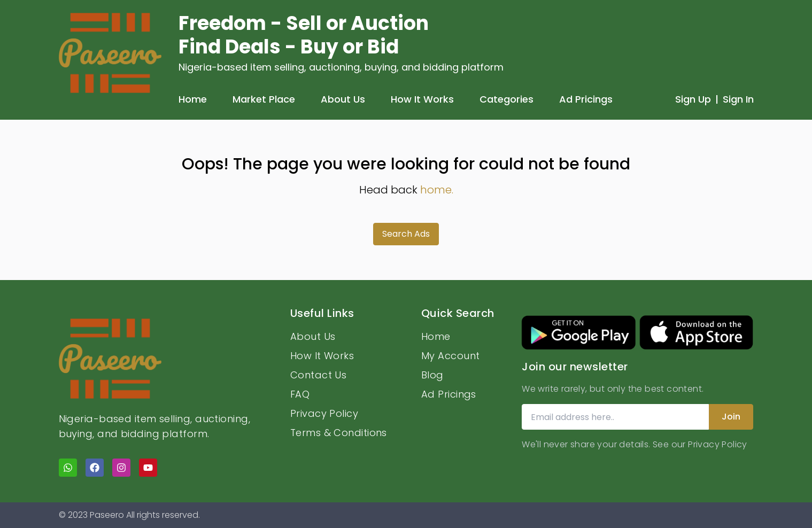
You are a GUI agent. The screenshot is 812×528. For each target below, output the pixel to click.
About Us (343, 99)
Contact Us (319, 375)
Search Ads (406, 234)
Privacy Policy (324, 413)
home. (437, 190)
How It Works (422, 99)
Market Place (264, 99)
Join (731, 417)
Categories (506, 99)
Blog (432, 375)
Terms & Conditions (339, 433)
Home (193, 99)
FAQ (300, 394)
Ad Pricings (586, 99)
